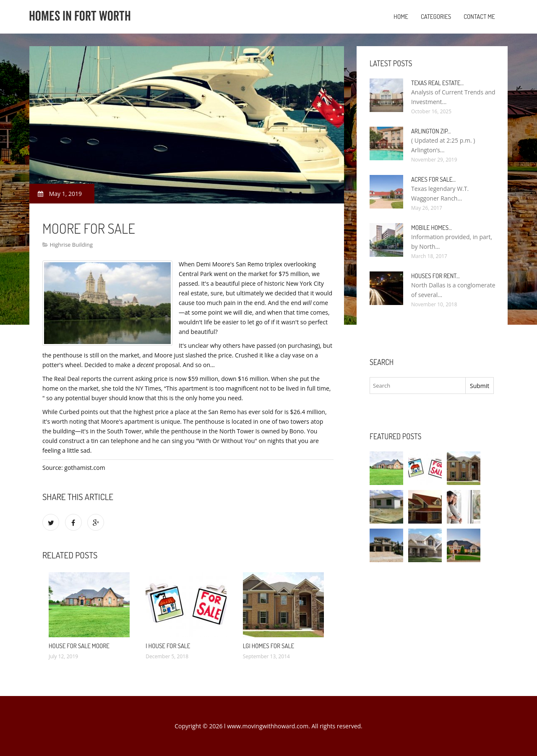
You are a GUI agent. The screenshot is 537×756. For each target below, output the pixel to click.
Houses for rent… (435, 276)
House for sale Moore (79, 646)
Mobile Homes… (431, 228)
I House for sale (168, 646)
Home (401, 17)
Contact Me (479, 17)
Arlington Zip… (431, 131)
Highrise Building (71, 245)
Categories (436, 17)
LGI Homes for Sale (268, 646)
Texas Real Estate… (437, 83)
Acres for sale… (433, 179)
